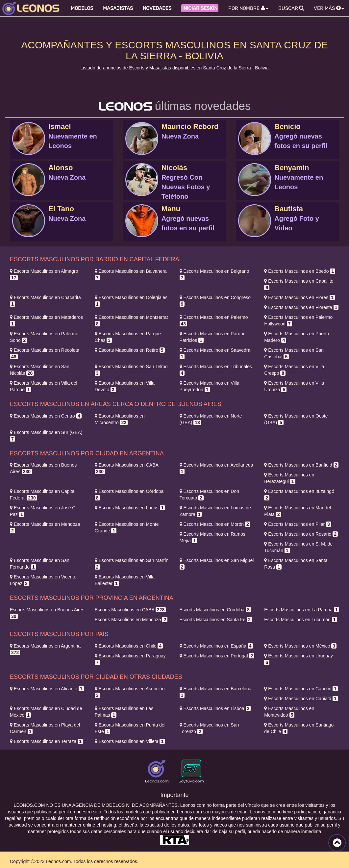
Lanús (130, 508)
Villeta (130, 741)
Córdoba (215, 610)
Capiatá (301, 699)
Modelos (82, 8)
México (300, 646)
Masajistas (118, 8)
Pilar (298, 524)
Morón (215, 524)
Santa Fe (216, 620)
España (216, 646)
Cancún (301, 689)
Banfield (301, 465)
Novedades (157, 8)
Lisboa (215, 708)
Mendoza (131, 620)
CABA (130, 610)
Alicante (47, 689)
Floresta (301, 307)
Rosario (301, 534)
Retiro (130, 350)
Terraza (46, 741)
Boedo (300, 271)
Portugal (217, 656)
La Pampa (301, 610)
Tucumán (300, 620)
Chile (129, 646)
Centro (46, 416)
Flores (299, 297)
